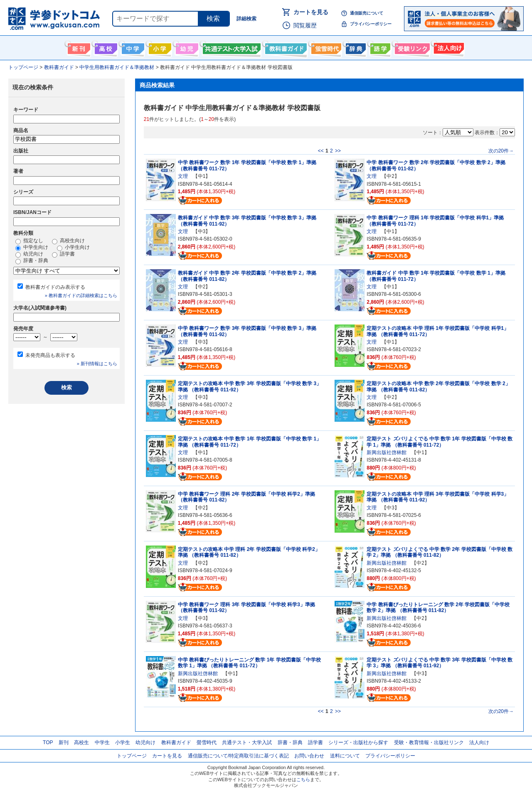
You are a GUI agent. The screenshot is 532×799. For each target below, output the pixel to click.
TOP (48, 742)
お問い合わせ (309, 756)
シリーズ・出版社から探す (358, 742)
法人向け (448, 47)
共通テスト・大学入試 (231, 47)
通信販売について (367, 13)
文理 (183, 176)
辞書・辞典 (32, 261)
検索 (213, 18)
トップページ (132, 756)
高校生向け (105, 47)
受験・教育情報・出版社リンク (429, 742)
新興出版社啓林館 (387, 452)
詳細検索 (246, 19)
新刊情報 (78, 47)
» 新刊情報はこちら (97, 364)
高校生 (81, 742)
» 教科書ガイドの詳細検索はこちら (81, 295)
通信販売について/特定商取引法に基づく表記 (238, 756)
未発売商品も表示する (50, 355)
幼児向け (186, 47)
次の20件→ (501, 151)
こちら (303, 779)
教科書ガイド (285, 47)
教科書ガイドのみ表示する (55, 287)
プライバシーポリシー (371, 24)
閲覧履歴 (305, 25)
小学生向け (159, 47)
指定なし (29, 241)
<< (321, 151)
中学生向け (132, 47)
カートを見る (311, 12)
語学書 (379, 47)
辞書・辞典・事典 (355, 47)
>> (338, 151)
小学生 (123, 742)
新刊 (64, 742)
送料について (345, 756)
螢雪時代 (325, 47)
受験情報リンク (411, 47)
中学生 (102, 742)
